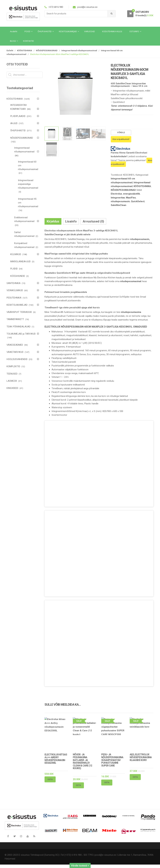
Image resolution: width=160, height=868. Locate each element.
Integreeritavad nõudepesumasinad (79, 51)
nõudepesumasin (120, 201)
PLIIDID (14, 269)
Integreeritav (118, 198)
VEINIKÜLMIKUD (15, 290)
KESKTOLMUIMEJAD (17, 305)
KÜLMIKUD (16, 254)
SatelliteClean (119, 205)
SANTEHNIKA (14, 283)
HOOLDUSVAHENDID (17, 359)
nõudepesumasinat (131, 281)
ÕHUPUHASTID (18, 131)
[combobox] (76, 14)
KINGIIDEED (12, 388)
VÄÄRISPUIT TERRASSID (19, 312)
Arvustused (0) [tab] (93, 221)
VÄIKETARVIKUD (15, 352)
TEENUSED (12, 374)
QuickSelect (138, 201)
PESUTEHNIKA (14, 298)
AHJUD (14, 123)
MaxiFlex (131, 198)
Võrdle (121, 132)
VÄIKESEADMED (15, 345)
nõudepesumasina (131, 312)
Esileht (10, 51)
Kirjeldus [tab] (53, 221)
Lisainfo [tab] (71, 221)
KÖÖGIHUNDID (18, 276)
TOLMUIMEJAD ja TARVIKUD (21, 334)
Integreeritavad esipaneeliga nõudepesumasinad (28, 184)
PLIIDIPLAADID (18, 116)
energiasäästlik (131, 194)
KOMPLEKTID (13, 366)
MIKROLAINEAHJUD (20, 261)
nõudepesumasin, (140, 239)
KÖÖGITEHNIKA (25, 51)
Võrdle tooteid (80, 866)
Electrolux (116, 194)
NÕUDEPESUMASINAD (47, 51)
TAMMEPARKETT (15, 319)
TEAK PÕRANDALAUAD (19, 327)
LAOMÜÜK (12, 381)
